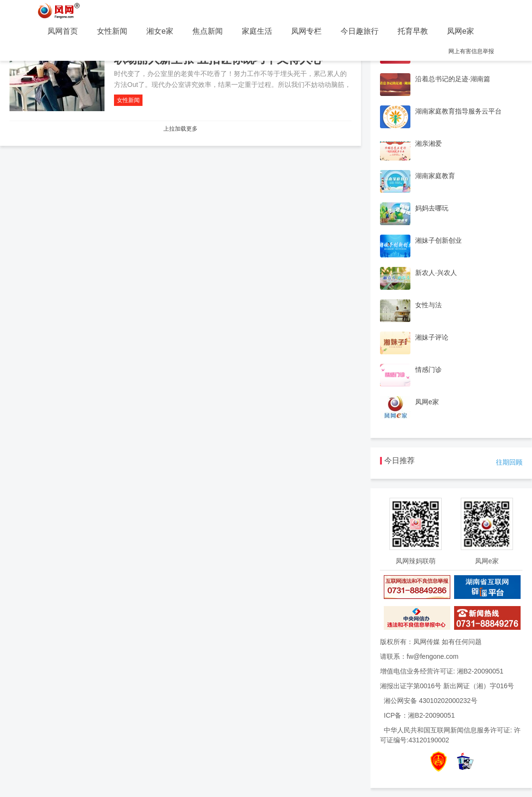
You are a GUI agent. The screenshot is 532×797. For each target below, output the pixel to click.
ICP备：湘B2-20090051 (419, 715)
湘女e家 (160, 31)
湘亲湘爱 (428, 143)
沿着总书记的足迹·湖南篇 (453, 79)
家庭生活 (257, 31)
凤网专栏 (306, 31)
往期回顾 (509, 462)
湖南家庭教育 (435, 176)
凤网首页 (63, 31)
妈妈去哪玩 (432, 208)
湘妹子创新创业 (438, 240)
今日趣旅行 (360, 31)
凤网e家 (461, 31)
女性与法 (428, 305)
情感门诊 (428, 370)
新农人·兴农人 (436, 273)
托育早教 (413, 31)
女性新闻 (112, 31)
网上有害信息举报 (471, 51)
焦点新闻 (208, 31)
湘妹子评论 (432, 337)
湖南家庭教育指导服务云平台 (458, 111)
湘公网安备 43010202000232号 (431, 701)
